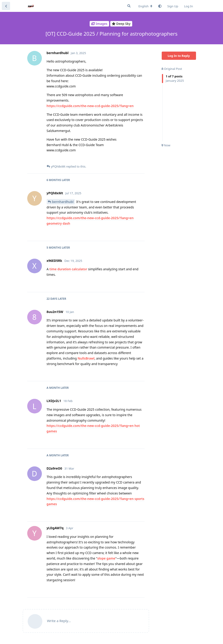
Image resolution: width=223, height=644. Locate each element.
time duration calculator (68, 269)
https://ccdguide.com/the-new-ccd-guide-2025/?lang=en (90, 106)
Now (166, 145)
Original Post (172, 69)
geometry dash (58, 223)
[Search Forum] (129, 6)
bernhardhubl (63, 202)
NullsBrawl (86, 358)
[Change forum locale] (145, 6)
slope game (106, 558)
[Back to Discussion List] (6, 6)
